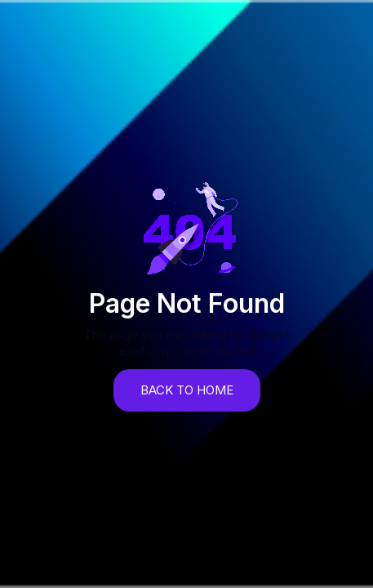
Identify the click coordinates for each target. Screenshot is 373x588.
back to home (187, 390)
